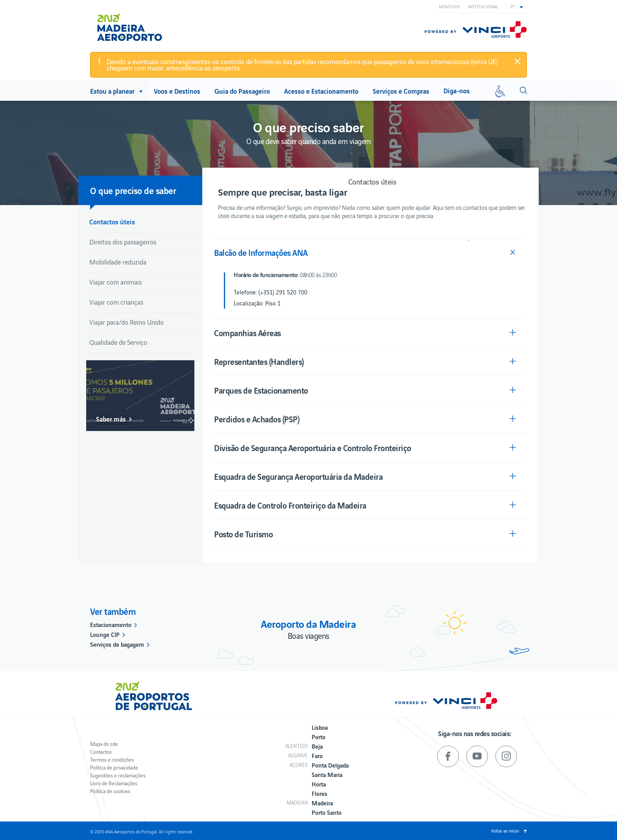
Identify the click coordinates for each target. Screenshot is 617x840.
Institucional (483, 6)
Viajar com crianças (116, 302)
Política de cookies (110, 791)
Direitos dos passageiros (123, 242)
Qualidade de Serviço (118, 342)
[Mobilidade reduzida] (500, 91)
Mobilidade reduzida (118, 262)
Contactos (101, 752)
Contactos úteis (112, 221)
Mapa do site (104, 744)
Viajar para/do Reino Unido (127, 322)
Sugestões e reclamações (118, 775)
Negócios (449, 6)
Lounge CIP (105, 634)
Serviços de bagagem (117, 644)
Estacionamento (111, 624)
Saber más (111, 419)
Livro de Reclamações (114, 783)
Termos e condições (112, 760)
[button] (517, 6)
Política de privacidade (114, 767)
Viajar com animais (115, 282)
